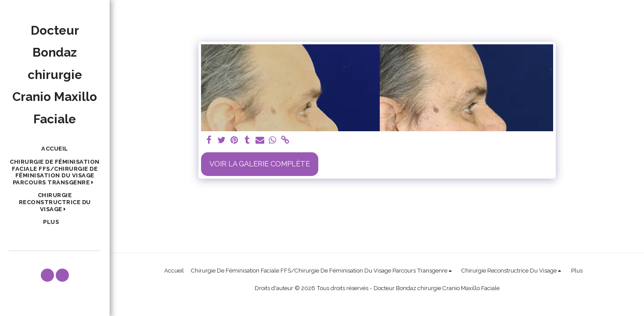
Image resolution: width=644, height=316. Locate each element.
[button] (55, 172)
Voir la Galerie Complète (260, 164)
